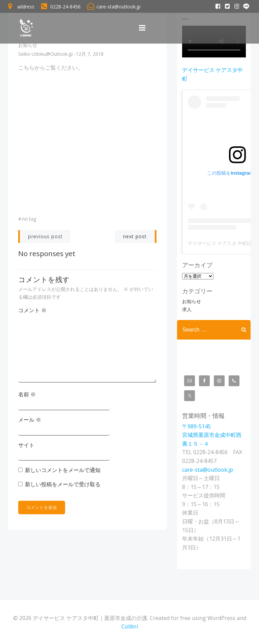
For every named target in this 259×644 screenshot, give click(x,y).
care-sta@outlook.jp (207, 469)
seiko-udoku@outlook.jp (46, 54)
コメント (32, 310)
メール (30, 420)
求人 (186, 309)
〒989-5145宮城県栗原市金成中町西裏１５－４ (211, 435)
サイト (26, 445)
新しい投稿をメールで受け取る (63, 484)
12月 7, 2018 (90, 54)
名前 (27, 395)
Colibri (130, 626)
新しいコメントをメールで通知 (63, 470)
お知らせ (28, 45)
